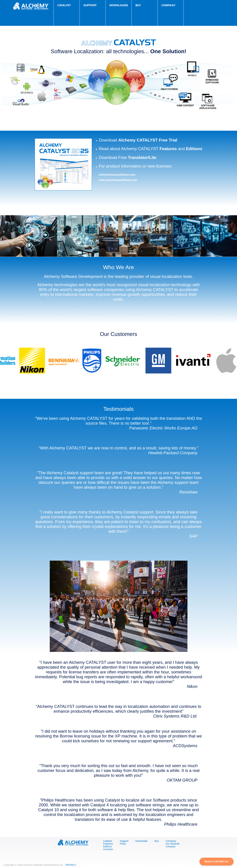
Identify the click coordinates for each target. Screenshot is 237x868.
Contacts (170, 846)
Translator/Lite (142, 157)
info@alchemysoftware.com (117, 175)
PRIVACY (71, 865)
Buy (157, 841)
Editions (194, 149)
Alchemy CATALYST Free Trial (148, 140)
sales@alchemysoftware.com (118, 180)
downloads (119, 5)
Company (171, 841)
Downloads (141, 841)
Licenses (108, 849)
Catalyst (108, 841)
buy (138, 5)
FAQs (123, 844)
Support (124, 841)
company (168, 5)
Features (168, 149)
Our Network (173, 844)
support (90, 5)
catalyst (64, 5)
